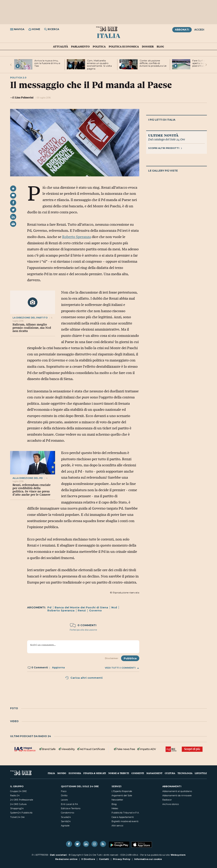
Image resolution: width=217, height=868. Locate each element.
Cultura (170, 773)
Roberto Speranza (77, 237)
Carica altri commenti (84, 678)
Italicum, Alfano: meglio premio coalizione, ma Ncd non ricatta (32, 328)
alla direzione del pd (28, 478)
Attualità (61, 46)
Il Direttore (88, 859)
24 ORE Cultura (18, 804)
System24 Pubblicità (21, 813)
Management (154, 773)
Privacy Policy (122, 859)
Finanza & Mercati (95, 773)
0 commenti (83, 625)
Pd (49, 607)
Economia (75, 773)
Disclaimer (112, 658)
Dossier (148, 46)
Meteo (115, 808)
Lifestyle (201, 773)
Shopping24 (17, 808)
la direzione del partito (30, 318)
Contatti (104, 859)
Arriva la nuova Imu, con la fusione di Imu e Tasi (47, 63)
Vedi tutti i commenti (122, 668)
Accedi (199, 30)
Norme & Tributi (119, 773)
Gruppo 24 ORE (18, 791)
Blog (160, 46)
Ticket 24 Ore (17, 817)
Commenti (138, 773)
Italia (108, 35)
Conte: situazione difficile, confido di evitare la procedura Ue (153, 63)
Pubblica (130, 658)
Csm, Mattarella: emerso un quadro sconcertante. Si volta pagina (99, 65)
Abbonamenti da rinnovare (177, 795)
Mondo (62, 773)
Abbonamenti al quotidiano (177, 791)
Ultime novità (163, 135)
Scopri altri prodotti (165, 148)
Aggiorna (58, 667)
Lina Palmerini (24, 97)
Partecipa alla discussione (83, 630)
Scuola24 (66, 817)
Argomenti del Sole (122, 795)
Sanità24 (66, 821)
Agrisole (65, 826)
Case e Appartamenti (123, 817)
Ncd (114, 607)
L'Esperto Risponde (122, 791)
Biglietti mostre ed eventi (125, 821)
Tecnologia (185, 773)
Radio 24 (15, 795)
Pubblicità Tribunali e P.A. (125, 813)
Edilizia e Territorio (71, 808)
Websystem (178, 855)
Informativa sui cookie (148, 859)
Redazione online (66, 859)
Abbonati (182, 30)
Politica (99, 46)
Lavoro (64, 800)
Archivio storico (171, 804)
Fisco (64, 791)
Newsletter (117, 800)
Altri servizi (117, 826)
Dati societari (58, 855)
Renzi (82, 610)
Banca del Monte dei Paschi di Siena (81, 607)
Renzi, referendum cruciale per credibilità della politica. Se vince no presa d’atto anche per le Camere (32, 490)
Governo (95, 610)
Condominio (68, 813)
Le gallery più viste (163, 171)
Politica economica (124, 46)
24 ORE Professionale (22, 800)
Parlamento (80, 46)
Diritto (64, 795)
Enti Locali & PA (69, 804)
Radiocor (167, 800)
